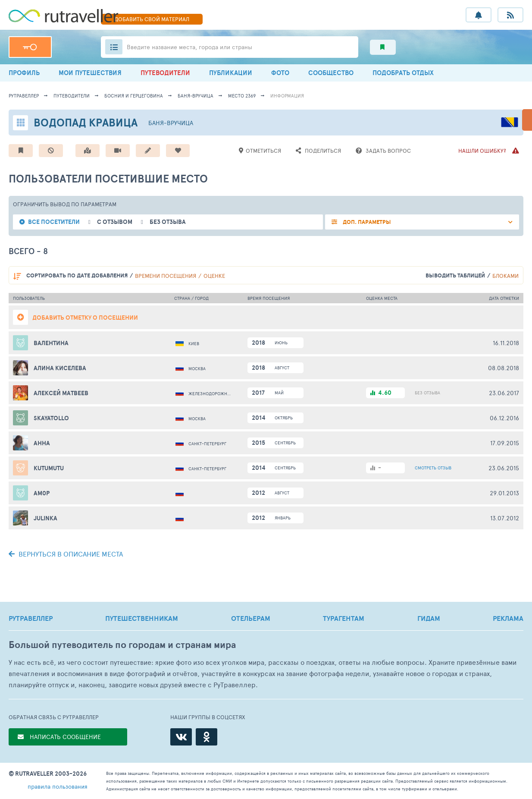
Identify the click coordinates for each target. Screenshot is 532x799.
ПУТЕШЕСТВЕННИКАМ (142, 618)
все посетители (54, 222)
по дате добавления (77, 275)
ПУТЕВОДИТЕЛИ (165, 73)
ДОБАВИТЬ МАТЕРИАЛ (152, 19)
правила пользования (58, 786)
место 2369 (242, 96)
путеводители (72, 96)
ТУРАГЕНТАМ (344, 618)
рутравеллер (24, 96)
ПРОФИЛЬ (24, 73)
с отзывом (115, 222)
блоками (505, 276)
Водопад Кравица (86, 122)
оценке (214, 276)
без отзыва (168, 222)
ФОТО (280, 73)
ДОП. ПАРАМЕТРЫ (366, 222)
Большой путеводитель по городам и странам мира (122, 645)
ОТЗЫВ (433, 468)
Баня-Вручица (196, 96)
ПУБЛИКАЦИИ (231, 73)
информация (287, 96)
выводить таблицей (455, 275)
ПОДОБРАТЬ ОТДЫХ (403, 73)
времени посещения (166, 276)
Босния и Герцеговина (134, 96)
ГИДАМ (429, 618)
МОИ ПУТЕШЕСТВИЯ (90, 73)
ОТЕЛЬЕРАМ (251, 618)
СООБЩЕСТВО (331, 73)
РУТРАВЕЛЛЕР (31, 618)
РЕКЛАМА (508, 618)
